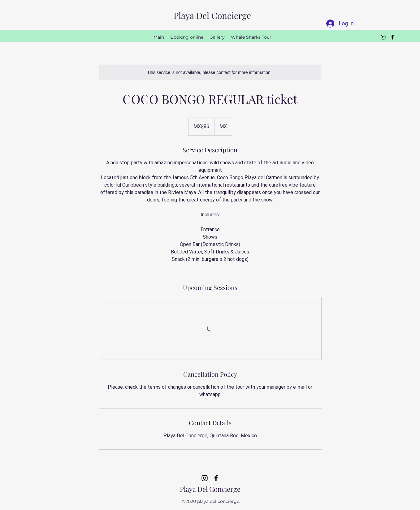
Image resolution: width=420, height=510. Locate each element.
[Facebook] (392, 37)
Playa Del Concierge (212, 15)
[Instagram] (383, 37)
